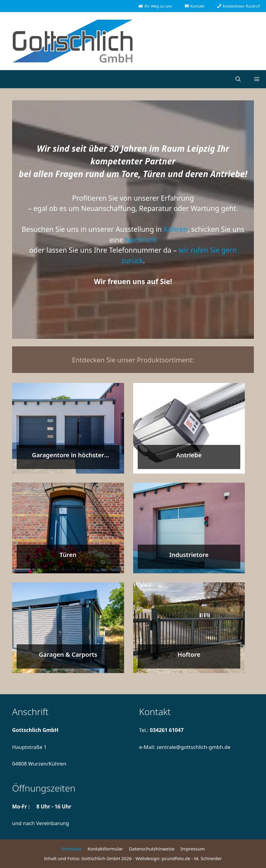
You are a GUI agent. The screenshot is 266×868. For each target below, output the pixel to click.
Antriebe (189, 455)
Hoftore (189, 654)
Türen (68, 555)
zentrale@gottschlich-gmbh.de (193, 747)
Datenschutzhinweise (152, 849)
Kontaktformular (105, 849)
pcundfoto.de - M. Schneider (192, 858)
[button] (257, 79)
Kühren (176, 229)
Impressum (192, 849)
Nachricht (141, 240)
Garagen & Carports (68, 654)
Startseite (71, 849)
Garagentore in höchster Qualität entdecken (68, 459)
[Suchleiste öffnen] (238, 79)
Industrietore (189, 555)
